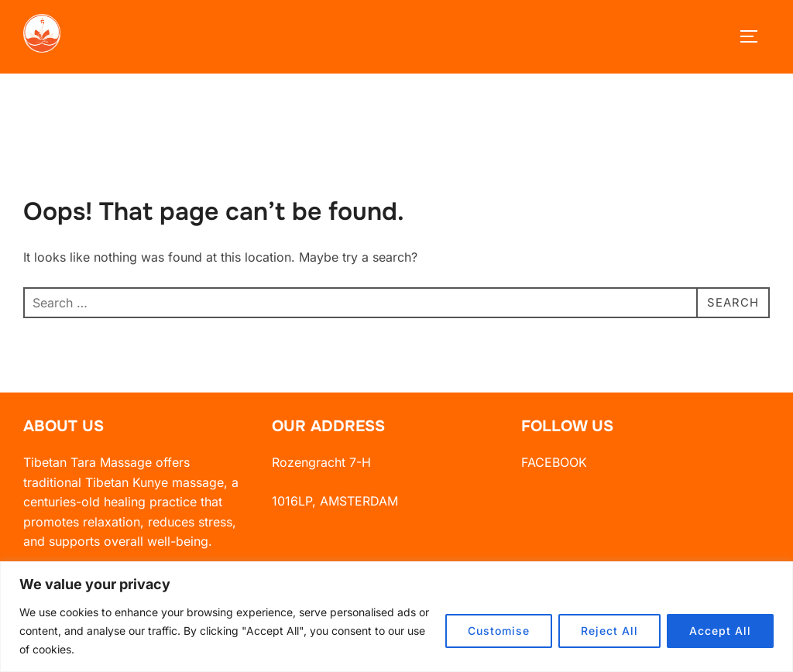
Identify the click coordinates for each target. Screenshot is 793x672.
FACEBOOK (554, 474)
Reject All (609, 631)
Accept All (720, 631)
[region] (396, 617)
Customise (499, 631)
